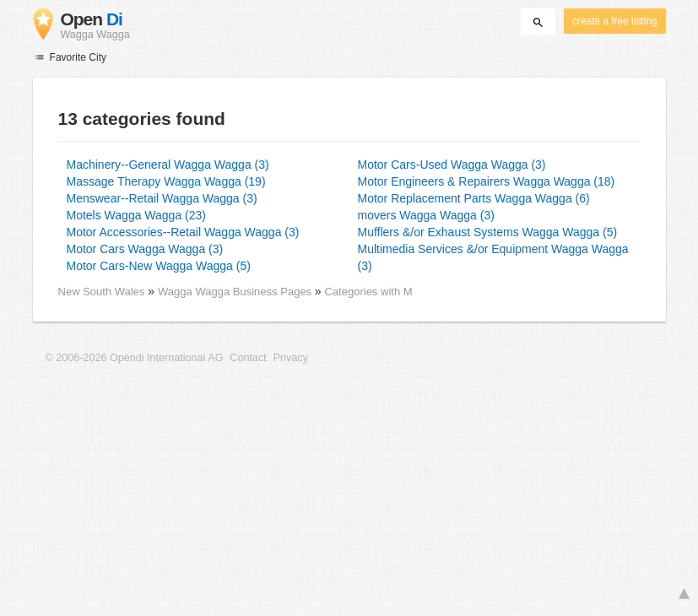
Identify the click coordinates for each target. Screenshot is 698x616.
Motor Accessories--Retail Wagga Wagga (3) (183, 232)
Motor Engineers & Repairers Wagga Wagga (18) (487, 181)
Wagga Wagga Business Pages (236, 292)
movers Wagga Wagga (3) (426, 215)
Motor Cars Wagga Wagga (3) (145, 249)
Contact (248, 358)
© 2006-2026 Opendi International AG (135, 358)
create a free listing (614, 21)
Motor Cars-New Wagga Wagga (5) (159, 266)
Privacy (291, 358)
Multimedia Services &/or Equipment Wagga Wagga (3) (493, 257)
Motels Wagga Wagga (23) (136, 215)
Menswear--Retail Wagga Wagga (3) (162, 198)
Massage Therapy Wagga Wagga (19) (166, 181)
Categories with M (368, 292)
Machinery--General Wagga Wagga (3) (168, 165)
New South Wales (102, 292)
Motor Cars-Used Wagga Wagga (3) (452, 165)
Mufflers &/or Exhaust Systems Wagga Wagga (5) (488, 232)
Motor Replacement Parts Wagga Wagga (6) (474, 198)
